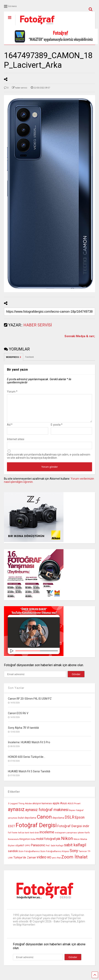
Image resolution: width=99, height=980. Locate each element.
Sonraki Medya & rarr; (80, 336)
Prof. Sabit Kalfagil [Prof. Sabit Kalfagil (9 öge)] (55, 850)
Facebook (29, 357)
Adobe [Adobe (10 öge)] (28, 808)
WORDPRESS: (14, 357)
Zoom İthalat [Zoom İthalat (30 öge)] (74, 862)
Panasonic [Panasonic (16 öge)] (38, 850)
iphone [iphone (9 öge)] (81, 837)
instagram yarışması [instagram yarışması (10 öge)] (66, 837)
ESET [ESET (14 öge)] (12, 831)
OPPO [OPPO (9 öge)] (27, 850)
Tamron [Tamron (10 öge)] (83, 856)
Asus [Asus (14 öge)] (63, 808)
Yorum (12, 392)
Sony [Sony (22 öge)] (74, 856)
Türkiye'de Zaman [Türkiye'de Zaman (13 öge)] (25, 862)
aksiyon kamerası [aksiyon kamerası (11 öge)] (42, 808)
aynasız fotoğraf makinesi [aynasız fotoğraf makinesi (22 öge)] (47, 815)
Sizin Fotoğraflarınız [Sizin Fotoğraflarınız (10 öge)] (29, 856)
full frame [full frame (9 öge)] (13, 837)
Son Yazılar (16, 693)
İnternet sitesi (16, 444)
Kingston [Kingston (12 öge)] (25, 844)
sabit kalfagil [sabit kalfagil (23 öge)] (75, 850)
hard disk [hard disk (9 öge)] (34, 837)
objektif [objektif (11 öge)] (20, 850)
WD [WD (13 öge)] (49, 862)
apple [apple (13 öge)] (56, 808)
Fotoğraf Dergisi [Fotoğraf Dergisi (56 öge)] (36, 830)
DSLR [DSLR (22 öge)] (70, 822)
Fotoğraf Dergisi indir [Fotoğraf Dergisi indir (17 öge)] (73, 831)
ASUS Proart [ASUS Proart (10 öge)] (74, 808)
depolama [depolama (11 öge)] (58, 822)
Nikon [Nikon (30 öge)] (67, 843)
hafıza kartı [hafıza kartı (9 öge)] (24, 837)
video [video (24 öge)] (42, 862)
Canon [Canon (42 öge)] (44, 822)
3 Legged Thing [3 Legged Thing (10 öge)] (16, 808)
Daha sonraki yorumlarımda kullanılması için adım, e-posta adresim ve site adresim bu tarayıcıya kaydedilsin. (49, 461)
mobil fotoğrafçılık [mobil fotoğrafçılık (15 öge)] (48, 844)
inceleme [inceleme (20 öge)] (47, 837)
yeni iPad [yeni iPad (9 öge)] (56, 863)
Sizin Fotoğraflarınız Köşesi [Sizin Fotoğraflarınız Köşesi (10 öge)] (55, 856)
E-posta (57, 429)
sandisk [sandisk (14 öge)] (13, 856)
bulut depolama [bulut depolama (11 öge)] (27, 822)
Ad (10, 429)
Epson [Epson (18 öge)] (80, 822)
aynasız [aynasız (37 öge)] (16, 814)
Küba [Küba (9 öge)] (33, 844)
